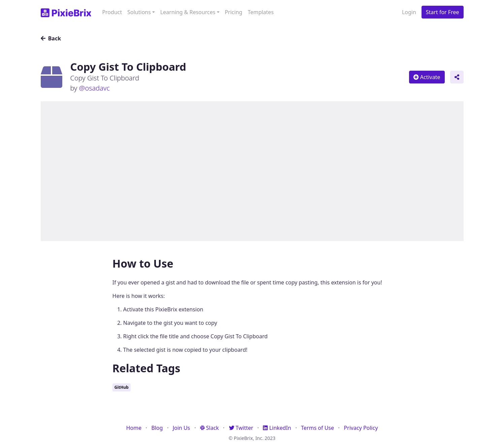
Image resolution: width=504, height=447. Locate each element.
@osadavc (94, 88)
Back (51, 38)
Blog (157, 428)
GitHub (122, 387)
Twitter (241, 428)
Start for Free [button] (443, 12)
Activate (427, 77)
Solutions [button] (139, 12)
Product (112, 12)
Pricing (234, 12)
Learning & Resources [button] (188, 12)
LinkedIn (277, 428)
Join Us (181, 428)
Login (409, 12)
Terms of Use (317, 428)
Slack (209, 428)
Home (134, 428)
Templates (261, 12)
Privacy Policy (361, 428)
